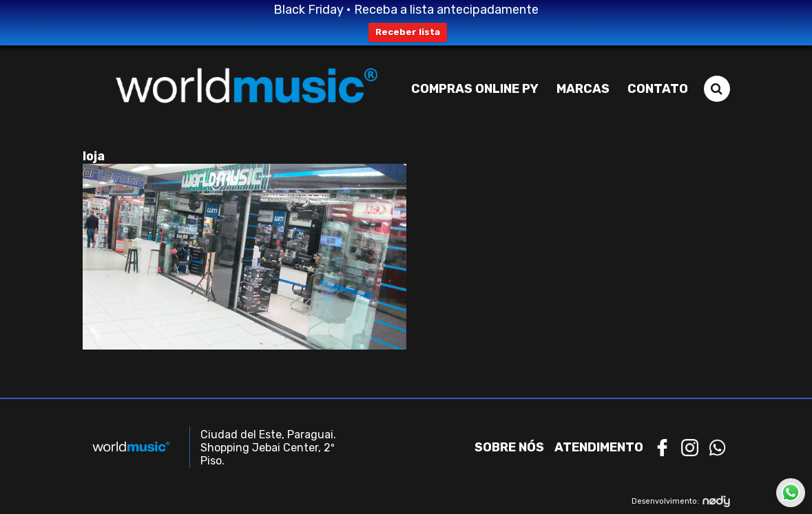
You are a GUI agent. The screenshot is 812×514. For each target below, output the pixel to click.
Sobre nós (509, 447)
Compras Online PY (475, 89)
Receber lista (408, 32)
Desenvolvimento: (681, 501)
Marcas (583, 89)
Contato (658, 89)
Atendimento (599, 447)
